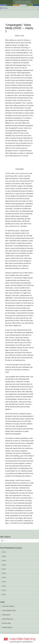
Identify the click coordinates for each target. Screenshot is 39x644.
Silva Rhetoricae (7, 619)
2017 (4, 569)
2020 (4, 556)
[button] (4, 8)
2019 (4, 561)
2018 (4, 565)
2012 (4, 590)
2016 (4, 573)
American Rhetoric (8, 606)
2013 (4, 586)
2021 (4, 552)
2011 (4, 594)
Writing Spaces (7, 627)
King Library (6, 615)
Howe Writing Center (9, 610)
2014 (4, 582)
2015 (4, 577)
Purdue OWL (6, 623)
